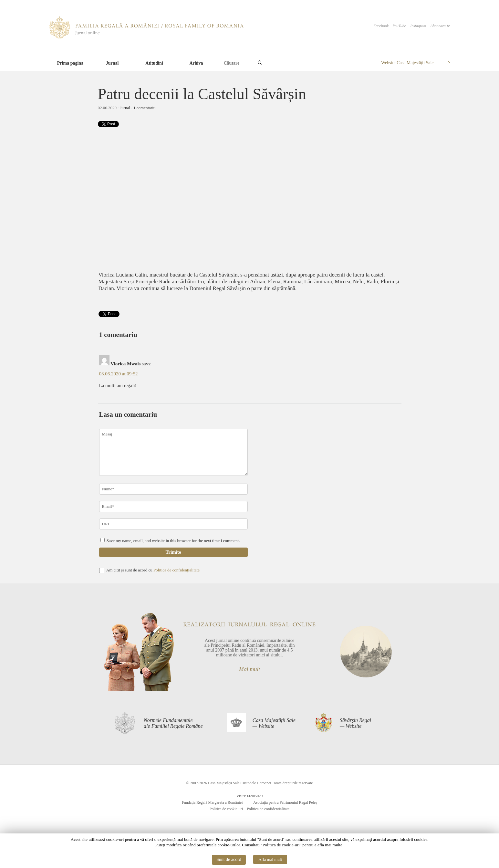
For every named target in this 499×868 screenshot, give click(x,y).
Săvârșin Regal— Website (355, 723)
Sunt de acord (229, 859)
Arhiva (196, 63)
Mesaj (173, 452)
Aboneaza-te (440, 26)
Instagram (418, 26)
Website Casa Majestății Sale (407, 63)
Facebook (381, 26)
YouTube (399, 26)
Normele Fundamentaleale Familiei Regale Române (173, 723)
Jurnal (112, 63)
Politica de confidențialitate (177, 570)
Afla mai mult (270, 859)
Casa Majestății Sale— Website (274, 723)
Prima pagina (70, 63)
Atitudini (154, 63)
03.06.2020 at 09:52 (119, 374)
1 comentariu (144, 108)
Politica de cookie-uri (226, 809)
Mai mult (250, 669)
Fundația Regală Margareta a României (212, 802)
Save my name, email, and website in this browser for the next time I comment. (173, 541)
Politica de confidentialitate (268, 809)
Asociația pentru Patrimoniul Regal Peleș (285, 802)
